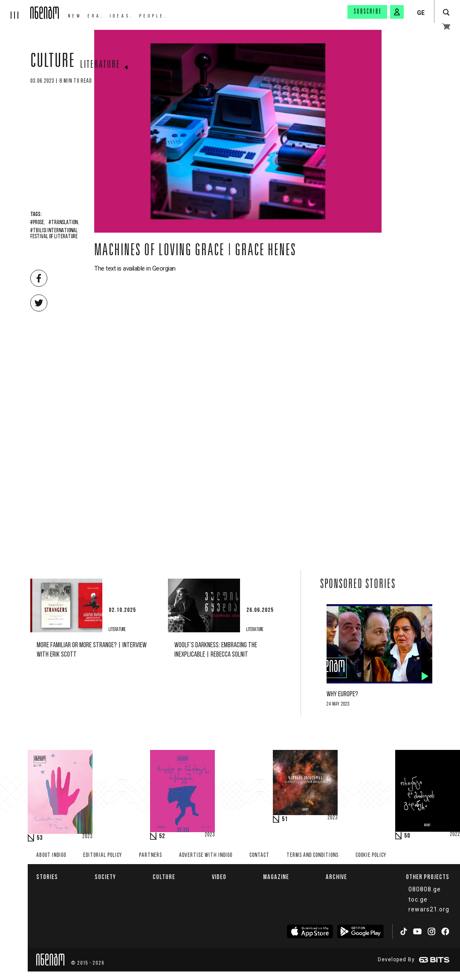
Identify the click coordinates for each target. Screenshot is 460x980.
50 (407, 836)
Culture (53, 63)
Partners (150, 855)
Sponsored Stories (358, 585)
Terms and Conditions (312, 855)
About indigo (51, 855)
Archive (336, 877)
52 (162, 836)
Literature (100, 65)
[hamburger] (15, 9)
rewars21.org (429, 909)
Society (105, 877)
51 (285, 819)
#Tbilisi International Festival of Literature (54, 234)
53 (40, 838)
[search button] (446, 13)
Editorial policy (103, 855)
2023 (87, 837)
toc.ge (418, 899)
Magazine (276, 877)
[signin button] (397, 12)
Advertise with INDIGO (206, 855)
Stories (47, 877)
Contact (259, 855)
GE (421, 13)
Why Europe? (342, 694)
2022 (455, 835)
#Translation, (64, 223)
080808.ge (425, 889)
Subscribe (368, 12)
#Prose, (38, 223)
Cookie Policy (371, 855)
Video (219, 877)
